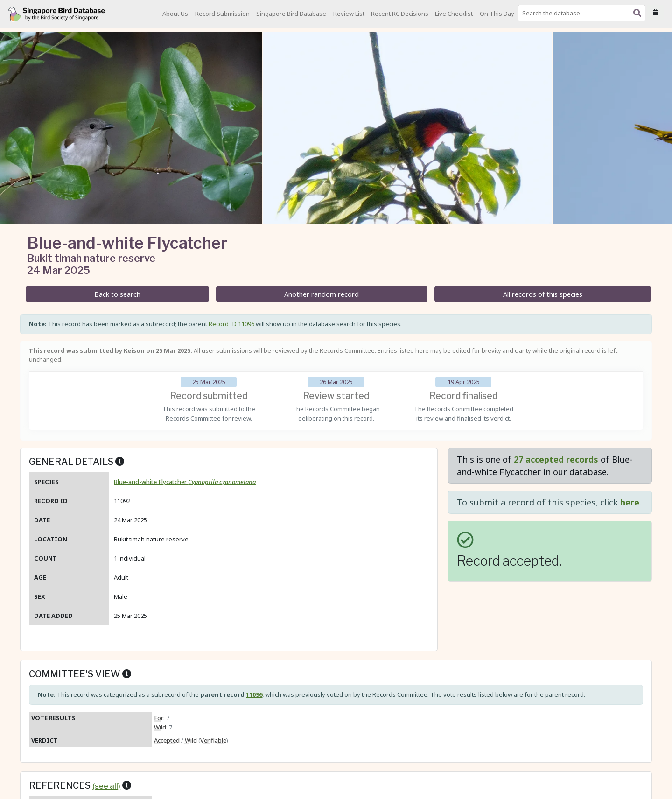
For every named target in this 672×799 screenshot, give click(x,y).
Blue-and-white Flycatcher (185, 482)
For (159, 718)
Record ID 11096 (231, 324)
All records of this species (543, 294)
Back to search (117, 294)
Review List (349, 14)
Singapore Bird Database (291, 14)
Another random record (322, 294)
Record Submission (222, 14)
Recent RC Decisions (400, 14)
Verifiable (213, 740)
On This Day (497, 14)
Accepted (167, 740)
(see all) (106, 786)
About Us (175, 14)
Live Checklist (454, 14)
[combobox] (584, 13)
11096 (254, 694)
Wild (160, 727)
